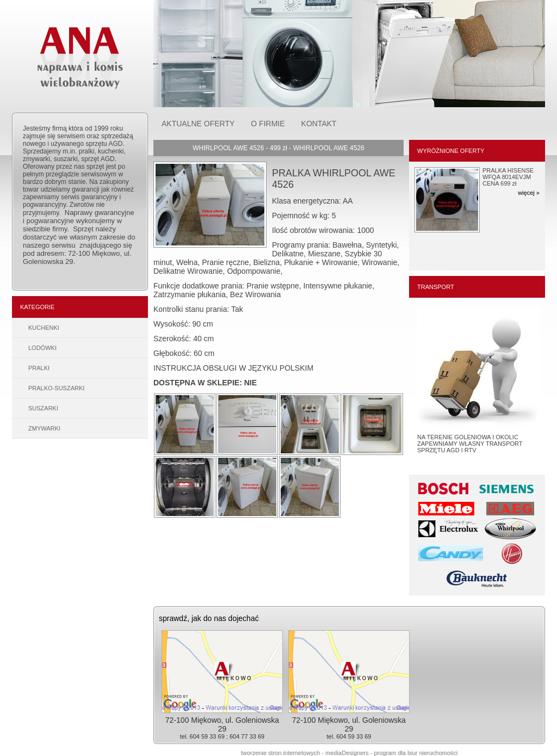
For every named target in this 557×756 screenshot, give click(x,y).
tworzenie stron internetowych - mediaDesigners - (308, 753)
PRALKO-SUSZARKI (56, 388)
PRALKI (39, 368)
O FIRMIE (268, 124)
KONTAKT (319, 124)
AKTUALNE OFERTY (198, 124)
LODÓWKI (42, 348)
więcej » (529, 193)
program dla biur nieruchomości (416, 753)
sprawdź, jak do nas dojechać (209, 618)
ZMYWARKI (44, 428)
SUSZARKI (43, 408)
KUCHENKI (44, 328)
